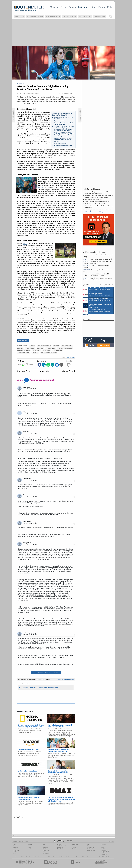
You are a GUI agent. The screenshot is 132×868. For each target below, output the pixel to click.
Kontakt (103, 849)
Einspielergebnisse (91, 849)
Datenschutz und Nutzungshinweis (106, 851)
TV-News (45, 846)
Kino (94, 7)
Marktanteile (60, 847)
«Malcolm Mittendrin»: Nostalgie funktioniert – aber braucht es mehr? (96, 275)
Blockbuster (69, 857)
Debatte (74, 846)
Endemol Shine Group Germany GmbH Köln (96, 289)
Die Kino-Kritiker (90, 847)
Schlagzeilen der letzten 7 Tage (94, 212)
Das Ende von (99, 16)
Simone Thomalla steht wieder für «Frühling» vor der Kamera (99, 207)
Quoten (72, 7)
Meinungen (84, 7)
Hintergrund (31, 846)
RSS (14, 846)
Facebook (15, 852)
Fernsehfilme (76, 857)
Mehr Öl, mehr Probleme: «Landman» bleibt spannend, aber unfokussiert (97, 279)
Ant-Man (32, 346)
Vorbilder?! (35, 353)
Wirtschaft (45, 849)
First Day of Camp (67, 346)
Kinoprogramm (90, 857)
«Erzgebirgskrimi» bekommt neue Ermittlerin (98, 210)
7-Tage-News (16, 850)
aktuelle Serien (83, 857)
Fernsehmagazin (30, 857)
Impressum (104, 854)
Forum (102, 7)
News (64, 7)
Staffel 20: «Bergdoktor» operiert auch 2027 (98, 202)
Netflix (41, 188)
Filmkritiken (38, 857)
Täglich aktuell (61, 849)
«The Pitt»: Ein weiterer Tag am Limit (97, 259)
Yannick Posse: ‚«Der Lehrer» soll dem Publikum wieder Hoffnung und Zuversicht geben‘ (99, 197)
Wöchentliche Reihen (62, 846)
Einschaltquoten (57, 857)
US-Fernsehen (46, 853)
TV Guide (64, 857)
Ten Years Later (58, 350)
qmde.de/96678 (71, 358)
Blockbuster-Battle (91, 850)
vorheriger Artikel (24, 371)
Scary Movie (47, 350)
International (46, 850)
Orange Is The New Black (65, 348)
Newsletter (16, 847)
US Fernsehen (44, 857)
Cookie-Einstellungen (106, 853)
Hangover (20, 348)
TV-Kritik (74, 847)
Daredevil (56, 346)
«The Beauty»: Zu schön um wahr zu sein (97, 271)
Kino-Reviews (75, 849)
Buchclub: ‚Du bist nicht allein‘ (94, 200)
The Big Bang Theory (23, 353)
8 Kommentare (34, 93)
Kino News (18, 857)
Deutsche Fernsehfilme (100, 857)
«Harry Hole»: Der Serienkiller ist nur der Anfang (98, 256)
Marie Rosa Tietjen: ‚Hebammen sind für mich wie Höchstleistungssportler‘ (98, 193)
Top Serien (109, 857)
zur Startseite (46, 371)
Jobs (103, 847)
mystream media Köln (97, 306)
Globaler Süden (85, 16)
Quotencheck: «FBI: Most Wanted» (95, 204)
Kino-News (89, 846)
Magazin (54, 7)
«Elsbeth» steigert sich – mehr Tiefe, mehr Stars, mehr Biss (97, 262)
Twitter (15, 853)
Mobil (14, 849)
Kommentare (23, 341)
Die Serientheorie (53, 16)
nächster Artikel (69, 371)
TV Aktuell (23, 857)
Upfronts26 (19, 16)
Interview (30, 849)
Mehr (110, 7)
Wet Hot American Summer (49, 353)
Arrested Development (44, 346)
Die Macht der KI (69, 16)
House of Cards (30, 348)
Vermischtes (45, 847)
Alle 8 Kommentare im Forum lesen (46, 673)
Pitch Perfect (36, 350)
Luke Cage (40, 348)
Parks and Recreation (24, 350)
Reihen (29, 847)
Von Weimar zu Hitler (35, 16)
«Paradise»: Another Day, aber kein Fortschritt (97, 267)
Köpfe (44, 852)
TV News (50, 857)
